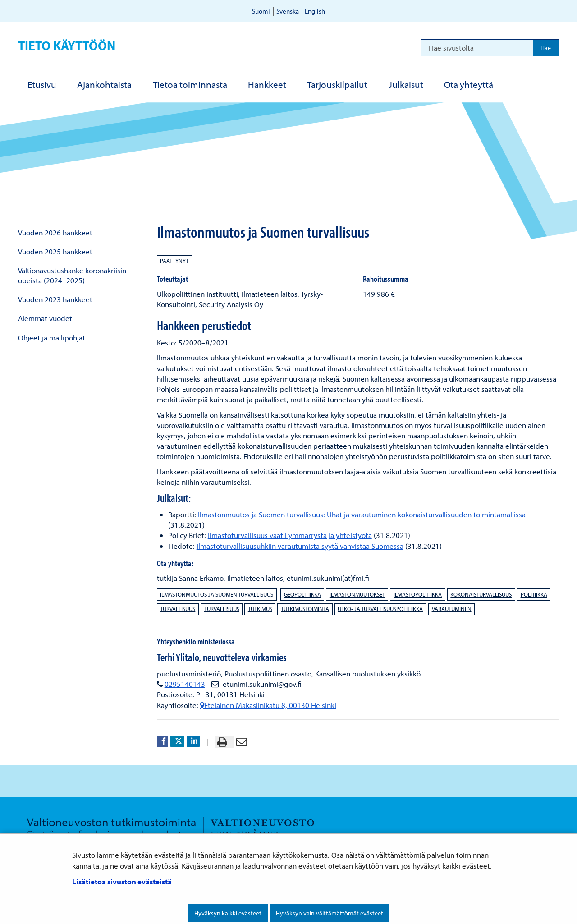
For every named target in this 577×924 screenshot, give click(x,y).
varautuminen (452, 609)
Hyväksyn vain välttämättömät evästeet (330, 913)
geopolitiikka (302, 594)
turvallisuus (178, 609)
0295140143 (185, 684)
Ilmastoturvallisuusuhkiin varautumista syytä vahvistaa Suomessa (300, 546)
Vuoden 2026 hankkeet (55, 232)
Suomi (261, 11)
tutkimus (260, 609)
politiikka (534, 594)
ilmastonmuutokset (357, 594)
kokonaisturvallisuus (481, 594)
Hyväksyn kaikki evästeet (228, 913)
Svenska (288, 11)
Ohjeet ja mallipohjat (52, 338)
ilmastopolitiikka (418, 594)
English (315, 11)
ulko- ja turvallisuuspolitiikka (380, 609)
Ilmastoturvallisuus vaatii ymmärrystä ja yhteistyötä (290, 535)
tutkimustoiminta (305, 609)
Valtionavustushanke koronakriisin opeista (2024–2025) (72, 275)
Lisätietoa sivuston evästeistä (122, 881)
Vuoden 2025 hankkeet (55, 251)
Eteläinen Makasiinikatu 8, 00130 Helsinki (268, 705)
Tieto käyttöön (67, 45)
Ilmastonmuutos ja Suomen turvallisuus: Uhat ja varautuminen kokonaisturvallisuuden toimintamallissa (362, 514)
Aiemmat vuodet (45, 318)
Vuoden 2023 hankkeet (55, 299)
